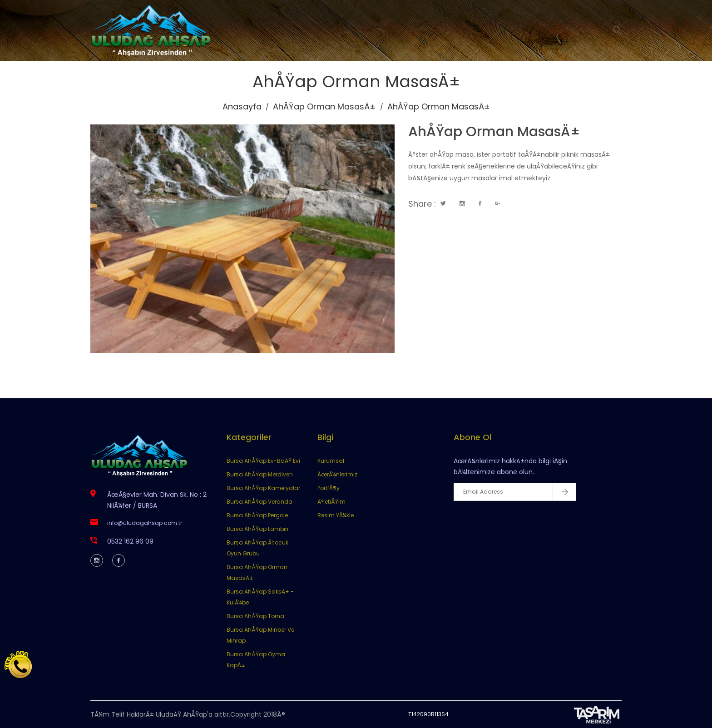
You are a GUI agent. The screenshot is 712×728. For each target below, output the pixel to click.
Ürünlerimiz (388, 30)
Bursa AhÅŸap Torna (255, 616)
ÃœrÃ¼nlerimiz (337, 474)
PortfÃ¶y (329, 488)
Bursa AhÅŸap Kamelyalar (263, 488)
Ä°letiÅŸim (331, 502)
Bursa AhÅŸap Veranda (260, 502)
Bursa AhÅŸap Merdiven (260, 474)
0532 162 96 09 (130, 541)
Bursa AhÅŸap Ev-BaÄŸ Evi (263, 461)
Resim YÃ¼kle (336, 515)
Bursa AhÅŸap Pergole (257, 515)
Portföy (438, 30)
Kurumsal (333, 30)
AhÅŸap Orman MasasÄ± (324, 106)
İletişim (482, 30)
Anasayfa (280, 30)
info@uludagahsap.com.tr (145, 523)
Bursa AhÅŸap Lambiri (257, 529)
